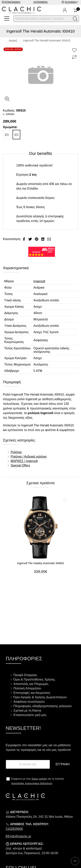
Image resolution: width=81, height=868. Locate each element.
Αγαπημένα (41, 2)
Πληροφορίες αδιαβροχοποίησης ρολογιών (43, 706)
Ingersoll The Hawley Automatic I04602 (40, 563)
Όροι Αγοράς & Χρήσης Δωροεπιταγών (40, 697)
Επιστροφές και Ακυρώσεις (32, 693)
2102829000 (14, 829)
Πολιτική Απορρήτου (27, 688)
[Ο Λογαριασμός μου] (65, 10)
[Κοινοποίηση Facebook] (24, 239)
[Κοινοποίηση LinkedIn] (43, 239)
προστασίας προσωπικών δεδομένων (32, 783)
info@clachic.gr (21, 836)
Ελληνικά (71, 2)
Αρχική (13, 40)
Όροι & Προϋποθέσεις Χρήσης (34, 679)
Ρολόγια (16, 452)
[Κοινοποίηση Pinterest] (37, 239)
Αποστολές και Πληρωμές (31, 684)
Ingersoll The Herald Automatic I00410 (47, 40)
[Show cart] (76, 10)
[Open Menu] (7, 18)
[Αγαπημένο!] (75, 50)
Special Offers (20, 465)
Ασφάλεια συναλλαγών (29, 702)
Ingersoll (39, 281)
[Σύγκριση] (75, 57)
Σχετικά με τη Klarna (27, 710)
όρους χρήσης (39, 779)
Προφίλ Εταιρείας (25, 675)
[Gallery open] (7, 99)
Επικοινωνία (13, 2)
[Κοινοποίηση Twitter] (31, 239)
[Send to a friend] (49, 239)
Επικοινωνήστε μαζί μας (30, 715)
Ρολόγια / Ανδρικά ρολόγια (29, 457)
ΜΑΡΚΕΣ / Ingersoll (24, 461)
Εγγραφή (62, 764)
